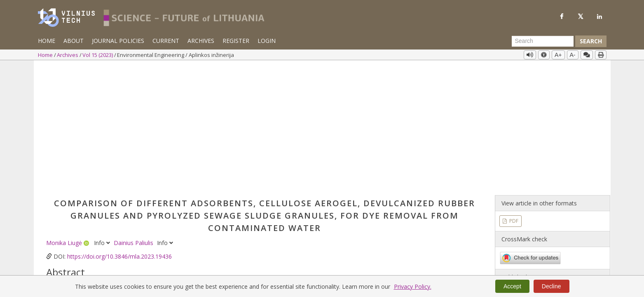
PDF (513, 94)
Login (267, 41)
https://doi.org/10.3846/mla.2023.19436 (119, 129)
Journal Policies (118, 41)
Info (103, 116)
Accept (512, 286)
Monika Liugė (65, 116)
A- (573, 55)
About (74, 41)
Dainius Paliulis (134, 116)
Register (236, 41)
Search (591, 41)
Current (166, 41)
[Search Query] (543, 41)
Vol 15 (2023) (98, 55)
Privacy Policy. (413, 286)
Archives (201, 41)
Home (47, 41)
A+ (558, 55)
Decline (551, 286)
